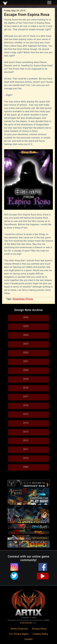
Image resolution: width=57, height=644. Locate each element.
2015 (26, 414)
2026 (26, 317)
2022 (26, 353)
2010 (26, 458)
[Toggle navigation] (6, 3)
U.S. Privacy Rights (19, 634)
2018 (26, 388)
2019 (26, 379)
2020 (26, 370)
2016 (26, 405)
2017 (26, 396)
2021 (26, 361)
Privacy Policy (39, 629)
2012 (26, 440)
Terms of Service (19, 629)
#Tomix (29, 299)
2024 (26, 335)
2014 (26, 423)
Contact (28, 639)
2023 (26, 344)
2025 (26, 326)
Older (26, 467)
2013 (26, 432)
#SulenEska (19, 299)
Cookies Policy (40, 634)
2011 (26, 449)
